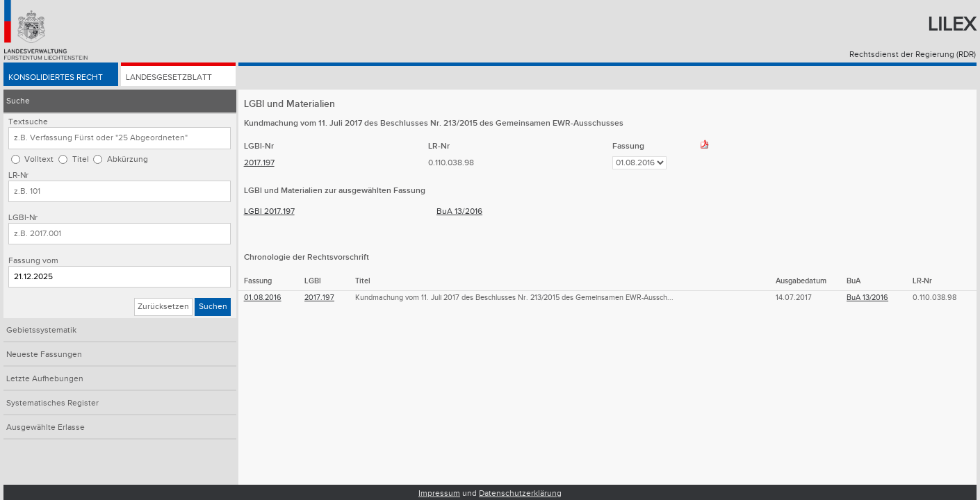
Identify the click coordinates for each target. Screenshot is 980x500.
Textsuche (28, 122)
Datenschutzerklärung (520, 493)
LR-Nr (18, 175)
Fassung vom (33, 261)
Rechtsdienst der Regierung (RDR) (913, 55)
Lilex (952, 25)
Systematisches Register (52, 403)
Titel (81, 159)
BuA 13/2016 (459, 211)
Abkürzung (128, 159)
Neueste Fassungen (44, 355)
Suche (18, 101)
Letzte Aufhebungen (45, 379)
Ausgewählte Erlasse (46, 427)
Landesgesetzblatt (169, 77)
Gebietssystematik (41, 330)
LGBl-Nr (23, 218)
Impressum (439, 493)
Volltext (39, 159)
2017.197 (259, 163)
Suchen (213, 307)
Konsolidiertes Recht (56, 77)
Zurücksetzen (163, 307)
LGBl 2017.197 (269, 211)
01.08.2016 (263, 298)
